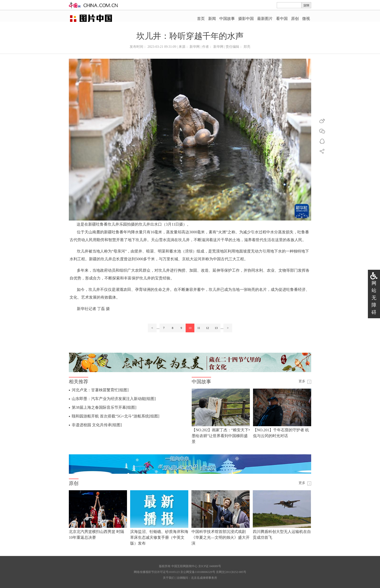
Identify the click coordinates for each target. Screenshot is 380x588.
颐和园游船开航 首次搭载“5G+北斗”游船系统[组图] (115, 416)
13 (216, 328)
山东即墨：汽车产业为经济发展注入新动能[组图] (114, 399)
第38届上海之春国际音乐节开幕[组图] (104, 407)
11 (199, 328)
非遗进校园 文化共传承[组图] (97, 425)
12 (207, 328)
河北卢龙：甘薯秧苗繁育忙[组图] (100, 390)
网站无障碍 (374, 298)
